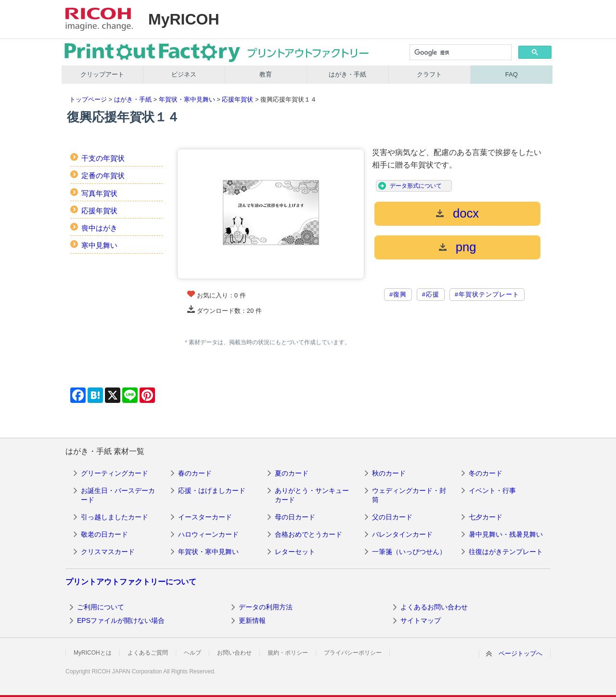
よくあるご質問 (148, 653)
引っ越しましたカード (115, 517)
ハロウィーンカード (208, 534)
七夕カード (486, 517)
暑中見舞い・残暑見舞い (506, 534)
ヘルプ (192, 653)
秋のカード (389, 473)
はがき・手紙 (347, 74)
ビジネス (184, 74)
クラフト (429, 74)
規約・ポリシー (288, 653)
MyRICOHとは (93, 653)
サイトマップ (421, 620)
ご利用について (101, 607)
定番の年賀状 (103, 175)
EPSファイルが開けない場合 (121, 620)
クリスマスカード (108, 552)
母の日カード (295, 517)
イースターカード (205, 517)
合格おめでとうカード (308, 534)
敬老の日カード (104, 534)
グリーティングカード (115, 473)
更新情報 (252, 620)
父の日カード (392, 517)
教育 (266, 74)
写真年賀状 (99, 193)
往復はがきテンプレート (506, 552)
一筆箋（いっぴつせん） (409, 552)
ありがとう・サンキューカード (312, 495)
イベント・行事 (492, 490)
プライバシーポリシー (353, 653)
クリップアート (102, 74)
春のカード (195, 473)
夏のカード (292, 473)
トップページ (88, 99)
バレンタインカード (402, 534)
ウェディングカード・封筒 (409, 495)
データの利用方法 (266, 607)
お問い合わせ (234, 653)
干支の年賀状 (103, 158)
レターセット (295, 552)
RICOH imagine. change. (99, 19)
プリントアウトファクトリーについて (131, 582)
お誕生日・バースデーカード (118, 495)
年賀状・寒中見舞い (187, 99)
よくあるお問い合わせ (434, 607)
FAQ (512, 74)
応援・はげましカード (212, 490)
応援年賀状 (237, 99)
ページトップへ (520, 653)
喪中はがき (99, 228)
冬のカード (486, 473)
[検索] (460, 53)
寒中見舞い (99, 245)
